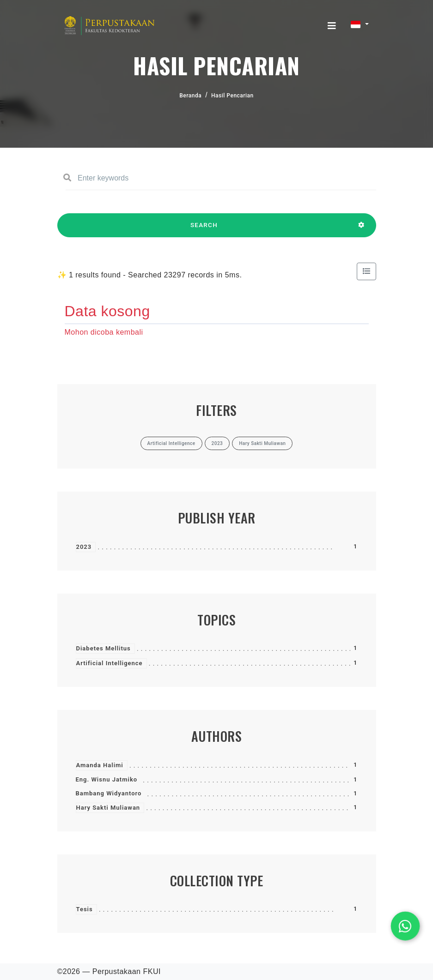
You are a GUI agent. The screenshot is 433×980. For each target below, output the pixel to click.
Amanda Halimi (100, 765)
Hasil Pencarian (232, 96)
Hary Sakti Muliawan (108, 808)
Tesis (85, 909)
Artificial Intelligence (110, 663)
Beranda (190, 96)
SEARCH (204, 229)
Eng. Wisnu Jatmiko (107, 779)
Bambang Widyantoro (109, 793)
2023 (84, 547)
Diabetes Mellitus (104, 648)
